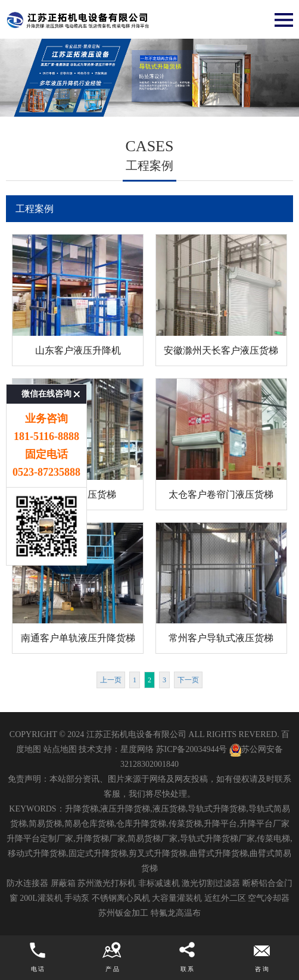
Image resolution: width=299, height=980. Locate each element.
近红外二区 (225, 898)
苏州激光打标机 (107, 883)
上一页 (111, 680)
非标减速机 (159, 883)
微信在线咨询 (46, 358)
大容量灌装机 (177, 898)
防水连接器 (27, 883)
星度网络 (137, 749)
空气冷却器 (269, 898)
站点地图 (60, 749)
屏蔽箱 (63, 883)
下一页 (188, 680)
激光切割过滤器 (211, 883)
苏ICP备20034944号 (192, 749)
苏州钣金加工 (123, 913)
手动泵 (77, 898)
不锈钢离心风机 (121, 898)
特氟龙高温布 (176, 913)
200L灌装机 (41, 898)
